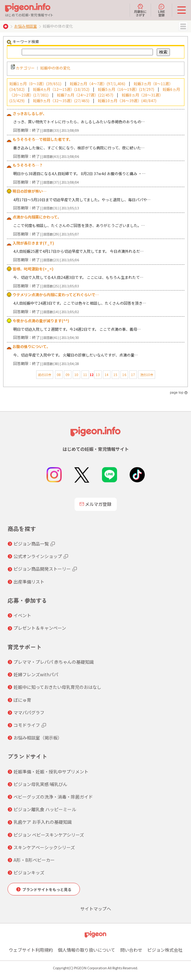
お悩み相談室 (25, 26)
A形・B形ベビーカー (34, 860)
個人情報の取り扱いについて (87, 950)
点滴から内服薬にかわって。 (37, 217)
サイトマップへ (96, 909)
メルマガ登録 (96, 504)
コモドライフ (27, 725)
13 (98, 375)
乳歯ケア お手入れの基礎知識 (43, 822)
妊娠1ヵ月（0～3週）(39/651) (35, 83)
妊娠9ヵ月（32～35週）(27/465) (61, 100)
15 (115, 375)
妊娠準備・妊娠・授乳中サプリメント (51, 772)
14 (107, 375)
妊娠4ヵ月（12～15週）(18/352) (61, 89)
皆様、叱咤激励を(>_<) (33, 269)
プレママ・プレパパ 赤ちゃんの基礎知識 (54, 662)
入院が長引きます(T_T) (33, 243)
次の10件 (147, 375)
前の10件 (45, 375)
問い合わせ (131, 950)
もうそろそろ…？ (28, 165)
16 (124, 375)
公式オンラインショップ (38, 556)
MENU (183, 26)
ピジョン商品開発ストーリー (42, 569)
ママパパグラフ (29, 712)
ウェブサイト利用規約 (31, 950)
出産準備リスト (29, 582)
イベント (22, 615)
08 (59, 375)
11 (85, 375)
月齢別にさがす (140, 10)
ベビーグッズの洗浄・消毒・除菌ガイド (53, 797)
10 (76, 375)
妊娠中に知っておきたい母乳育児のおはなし (57, 687)
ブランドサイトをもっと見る (47, 889)
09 (68, 375)
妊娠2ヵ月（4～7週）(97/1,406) (98, 83)
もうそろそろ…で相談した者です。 (43, 139)
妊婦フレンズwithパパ (36, 674)
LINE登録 (161, 10)
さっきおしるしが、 (30, 113)
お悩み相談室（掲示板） (38, 738)
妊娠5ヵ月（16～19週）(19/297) (126, 89)
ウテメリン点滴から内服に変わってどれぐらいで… (56, 294)
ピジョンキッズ (29, 872)
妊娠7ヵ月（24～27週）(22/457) (85, 95)
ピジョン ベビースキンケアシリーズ (49, 835)
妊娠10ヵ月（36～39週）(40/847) (127, 100)
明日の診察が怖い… (30, 191)
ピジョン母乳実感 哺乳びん (40, 784)
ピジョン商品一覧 (31, 544)
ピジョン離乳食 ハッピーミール (45, 809)
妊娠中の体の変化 (55, 68)
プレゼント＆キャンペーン (40, 628)
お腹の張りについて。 (31, 346)
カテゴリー (25, 68)
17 (133, 375)
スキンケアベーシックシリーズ (44, 847)
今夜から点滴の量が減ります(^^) (41, 321)
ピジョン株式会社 (165, 950)
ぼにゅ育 (22, 700)
